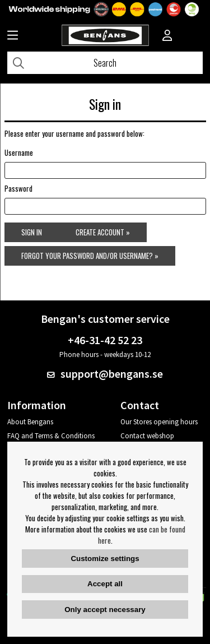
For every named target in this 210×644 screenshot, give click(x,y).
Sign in (32, 232)
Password (18, 188)
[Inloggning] (167, 36)
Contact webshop (147, 436)
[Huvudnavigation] (13, 36)
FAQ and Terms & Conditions (51, 436)
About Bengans (30, 422)
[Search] (105, 63)
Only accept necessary (105, 610)
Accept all (105, 584)
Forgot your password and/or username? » (90, 256)
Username (19, 152)
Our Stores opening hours (159, 422)
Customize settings (105, 559)
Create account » (103, 232)
